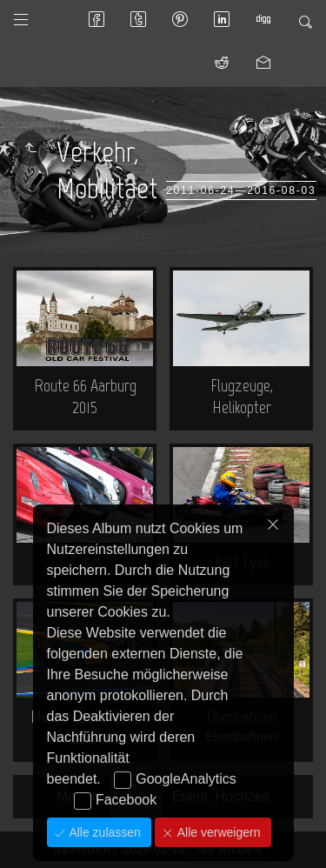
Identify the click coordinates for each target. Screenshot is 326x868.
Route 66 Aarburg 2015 (85, 396)
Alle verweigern (217, 832)
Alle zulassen (103, 832)
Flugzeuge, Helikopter (242, 396)
